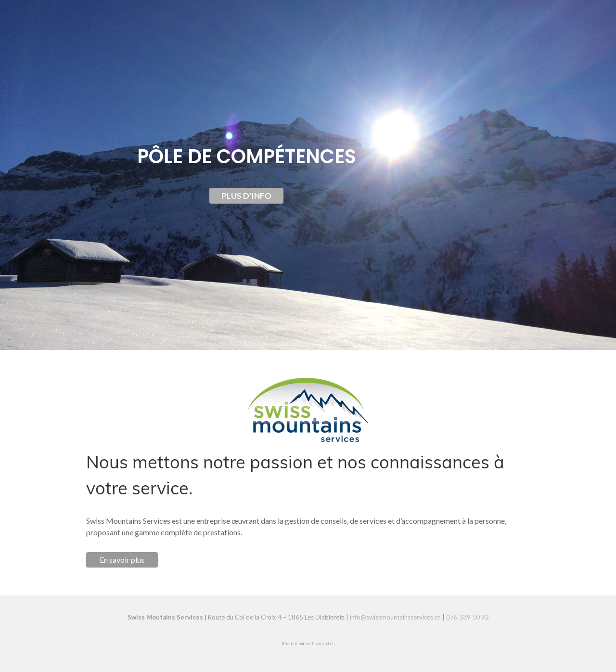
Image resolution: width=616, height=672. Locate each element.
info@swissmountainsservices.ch (395, 617)
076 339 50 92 (468, 617)
